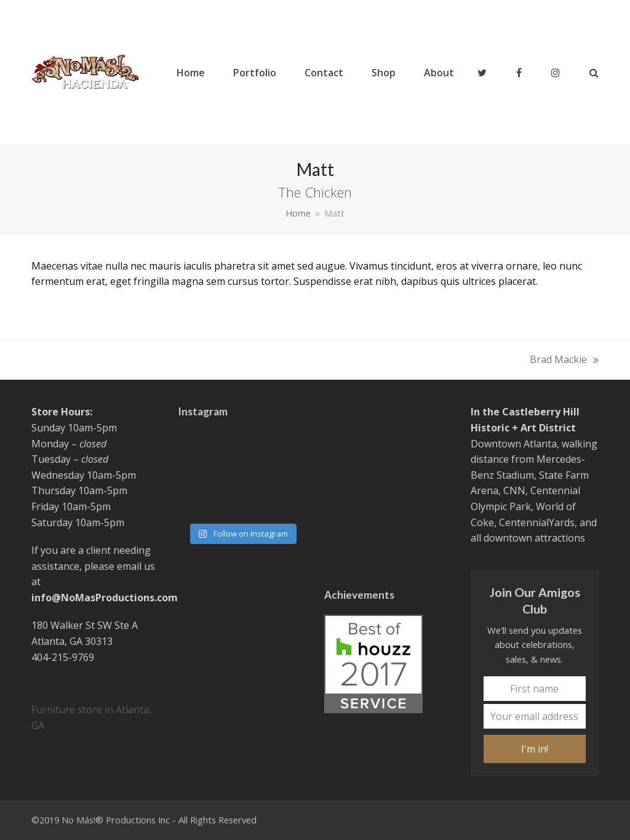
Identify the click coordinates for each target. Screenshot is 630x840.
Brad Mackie (564, 360)
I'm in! (535, 749)
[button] (594, 73)
